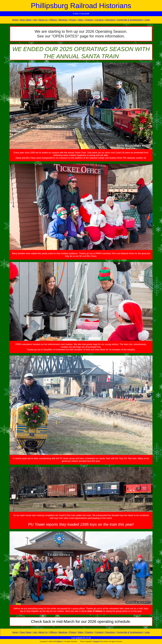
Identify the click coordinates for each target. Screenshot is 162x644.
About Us (43, 20)
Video (80, 20)
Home (15, 20)
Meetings (63, 20)
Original (96, 641)
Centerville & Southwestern (130, 20)
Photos (73, 20)
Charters (89, 20)
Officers (53, 20)
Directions (110, 20)
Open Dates (26, 20)
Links (147, 20)
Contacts (99, 20)
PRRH (59, 641)
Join (35, 20)
